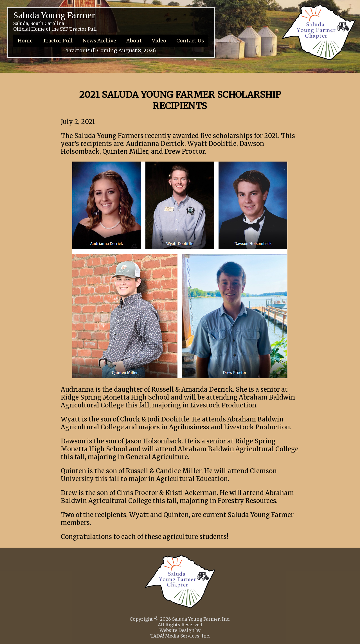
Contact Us (190, 41)
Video (159, 41)
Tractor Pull (58, 41)
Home (25, 41)
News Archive (99, 41)
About (134, 41)
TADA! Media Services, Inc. (180, 636)
